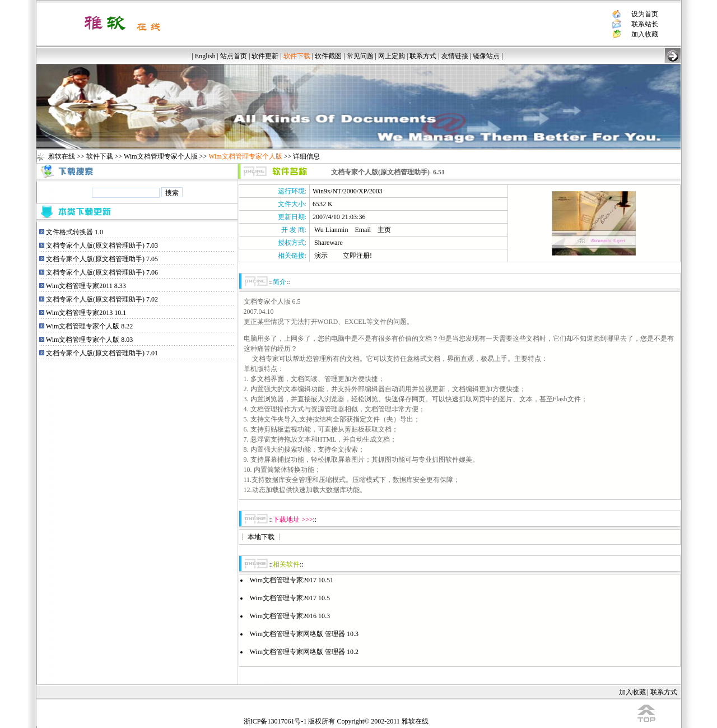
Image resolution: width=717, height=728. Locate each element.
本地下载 (261, 537)
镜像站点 (486, 56)
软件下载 (100, 156)
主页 (384, 230)
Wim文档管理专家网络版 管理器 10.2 (304, 652)
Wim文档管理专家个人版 (161, 156)
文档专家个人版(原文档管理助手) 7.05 (102, 259)
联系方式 (423, 56)
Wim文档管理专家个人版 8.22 (90, 326)
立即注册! (357, 256)
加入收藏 (645, 34)
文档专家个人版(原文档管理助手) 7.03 (102, 245)
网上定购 (392, 56)
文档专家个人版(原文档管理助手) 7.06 (102, 272)
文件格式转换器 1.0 (75, 232)
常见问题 (360, 56)
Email (363, 230)
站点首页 (234, 56)
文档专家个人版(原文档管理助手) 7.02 (102, 299)
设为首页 (645, 14)
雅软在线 (62, 156)
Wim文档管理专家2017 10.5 (290, 598)
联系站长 (645, 24)
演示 (321, 256)
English (205, 56)
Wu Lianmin (331, 230)
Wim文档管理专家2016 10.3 (290, 616)
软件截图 (328, 56)
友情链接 (455, 56)
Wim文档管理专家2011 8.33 (86, 286)
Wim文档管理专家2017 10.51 (292, 580)
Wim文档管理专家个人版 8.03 (90, 340)
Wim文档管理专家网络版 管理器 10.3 (304, 634)
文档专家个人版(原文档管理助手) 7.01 (102, 353)
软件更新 (265, 56)
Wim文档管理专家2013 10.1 (86, 313)
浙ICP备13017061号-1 (275, 721)
